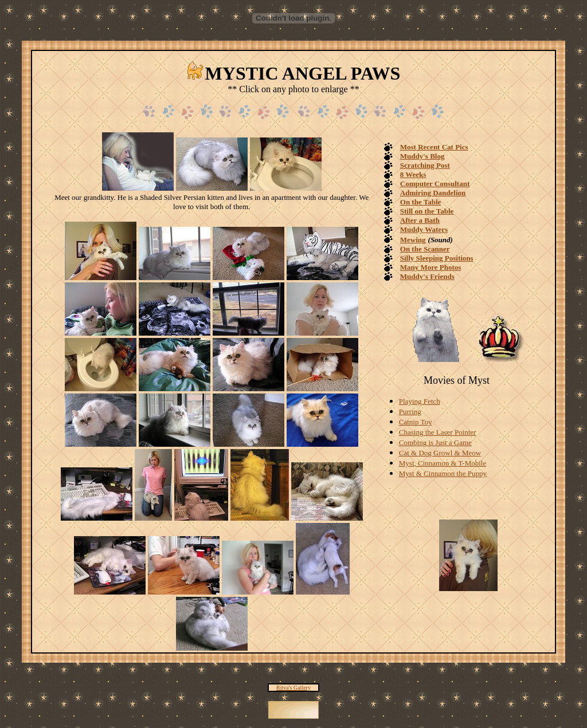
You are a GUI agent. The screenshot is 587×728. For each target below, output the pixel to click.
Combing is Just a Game (435, 442)
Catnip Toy (416, 422)
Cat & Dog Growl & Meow (440, 453)
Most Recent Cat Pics (434, 147)
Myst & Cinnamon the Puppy (443, 473)
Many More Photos (431, 267)
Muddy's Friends (427, 276)
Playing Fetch (420, 401)
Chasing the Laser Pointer (438, 432)
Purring (410, 412)
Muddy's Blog (422, 156)
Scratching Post (425, 165)
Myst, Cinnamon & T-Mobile (443, 463)
